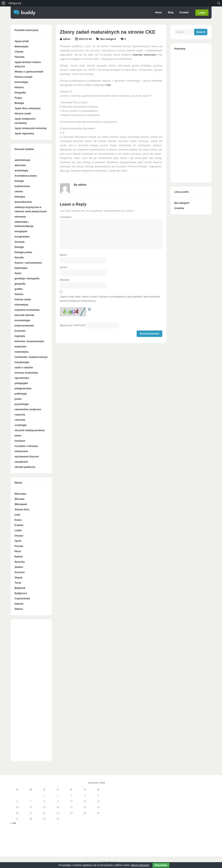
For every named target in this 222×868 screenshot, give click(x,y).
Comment (66, 217)
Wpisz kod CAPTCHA (73, 325)
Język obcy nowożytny (28, 108)
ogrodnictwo (22, 378)
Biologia (19, 103)
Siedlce (19, 567)
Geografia (20, 93)
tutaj (108, 85)
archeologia (21, 171)
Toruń (18, 583)
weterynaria (21, 451)
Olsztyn (19, 536)
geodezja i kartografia (27, 279)
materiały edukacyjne (144, 55)
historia (19, 294)
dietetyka (20, 197)
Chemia (19, 52)
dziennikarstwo (23, 202)
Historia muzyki (24, 77)
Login (202, 13)
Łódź (17, 515)
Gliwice (19, 609)
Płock (18, 551)
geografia (20, 284)
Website (65, 280)
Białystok (20, 588)
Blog (170, 12)
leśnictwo (20, 331)
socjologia (21, 425)
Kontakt (184, 12)
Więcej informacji (140, 865)
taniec (18, 436)
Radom (19, 557)
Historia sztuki (23, 114)
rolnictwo (20, 420)
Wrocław (20, 499)
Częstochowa (22, 599)
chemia (19, 192)
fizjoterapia (21, 268)
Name (63, 255)
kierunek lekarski (24, 315)
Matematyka (22, 47)
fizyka (18, 273)
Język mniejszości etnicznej (31, 128)
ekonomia (20, 217)
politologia (21, 394)
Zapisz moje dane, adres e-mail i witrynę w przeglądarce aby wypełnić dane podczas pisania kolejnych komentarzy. (110, 299)
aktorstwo (20, 165)
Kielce (18, 520)
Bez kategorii (108, 39)
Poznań (19, 546)
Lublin (18, 530)
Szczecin (20, 572)
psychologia (22, 404)
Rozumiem (161, 865)
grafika (19, 289)
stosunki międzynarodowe (30, 430)
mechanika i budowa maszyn (31, 357)
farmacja (20, 242)
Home (158, 12)
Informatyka (21, 82)
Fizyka (18, 98)
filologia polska (23, 252)
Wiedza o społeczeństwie (29, 72)
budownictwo (22, 186)
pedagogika (21, 383)
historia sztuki (23, 299)
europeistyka (22, 237)
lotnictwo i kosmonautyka (29, 341)
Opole (18, 541)
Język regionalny (24, 134)
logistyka (20, 336)
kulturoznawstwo (24, 326)
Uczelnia (179, 208)
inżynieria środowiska (27, 310)
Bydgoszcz (21, 593)
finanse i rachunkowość (28, 263)
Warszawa (20, 494)
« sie (13, 823)
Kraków (19, 525)
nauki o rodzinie (24, 368)
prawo (18, 399)
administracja (22, 160)
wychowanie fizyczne (27, 457)
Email (63, 267)
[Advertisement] (31, 692)
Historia (19, 87)
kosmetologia (22, 320)
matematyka (22, 352)
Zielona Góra (22, 510)
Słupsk (19, 578)
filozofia (19, 258)
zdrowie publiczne (25, 467)
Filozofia (20, 57)
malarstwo (21, 347)
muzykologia (22, 362)
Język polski (22, 41)
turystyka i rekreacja (26, 446)
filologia (19, 247)
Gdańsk (19, 604)
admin (67, 39)
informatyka (21, 305)
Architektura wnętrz (26, 176)
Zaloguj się (15, 3)
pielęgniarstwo (23, 388)
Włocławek (21, 504)
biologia (19, 181)
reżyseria (20, 415)
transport (20, 441)
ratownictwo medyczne (28, 409)
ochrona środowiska (26, 373)
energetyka (21, 231)
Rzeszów (20, 562)
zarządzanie (21, 462)
